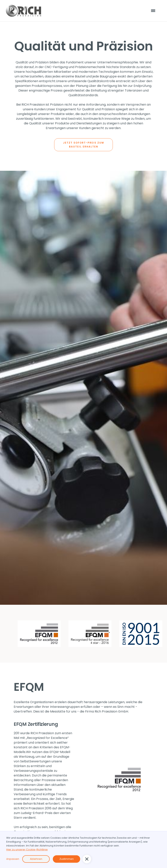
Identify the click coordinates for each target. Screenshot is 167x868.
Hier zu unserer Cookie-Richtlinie (27, 850)
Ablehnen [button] (36, 859)
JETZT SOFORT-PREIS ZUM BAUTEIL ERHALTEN (84, 145)
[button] (87, 859)
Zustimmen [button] (67, 859)
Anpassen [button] (13, 859)
